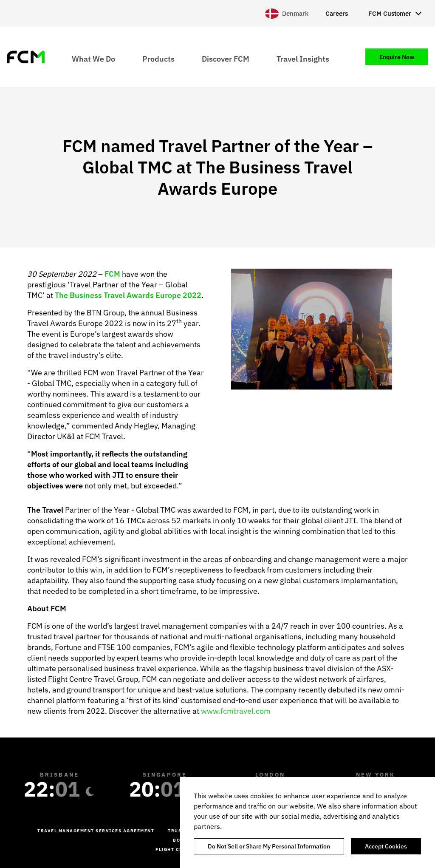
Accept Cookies (386, 846)
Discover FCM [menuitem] (226, 58)
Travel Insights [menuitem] (303, 58)
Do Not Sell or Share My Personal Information (269, 846)
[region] (308, 823)
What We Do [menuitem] (93, 58)
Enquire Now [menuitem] (397, 57)
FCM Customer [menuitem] (390, 13)
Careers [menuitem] (337, 13)
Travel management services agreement (96, 831)
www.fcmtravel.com (236, 711)
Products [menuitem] (158, 58)
